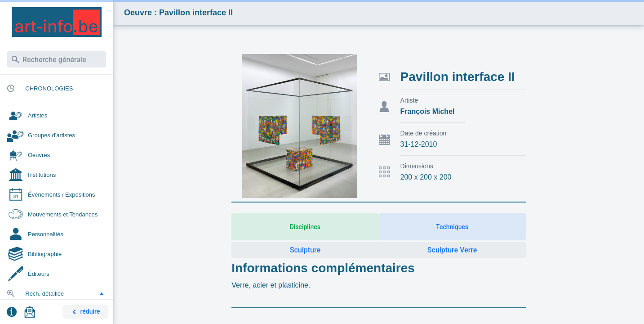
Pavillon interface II (458, 77)
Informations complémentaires (323, 268)
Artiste (409, 100)
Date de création (424, 133)
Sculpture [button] (305, 250)
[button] (102, 293)
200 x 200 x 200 (426, 177)
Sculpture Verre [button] (452, 250)
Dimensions (417, 166)
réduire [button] (84, 312)
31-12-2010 (419, 144)
